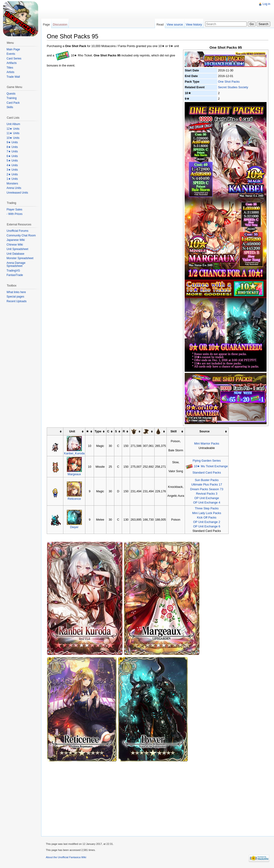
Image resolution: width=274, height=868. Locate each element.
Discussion (60, 24)
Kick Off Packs (207, 517)
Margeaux (74, 474)
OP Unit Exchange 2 (207, 522)
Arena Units (14, 188)
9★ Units (12, 142)
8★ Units (12, 147)
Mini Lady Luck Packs (207, 513)
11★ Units (13, 133)
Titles (10, 68)
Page (46, 24)
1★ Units (12, 179)
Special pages (15, 297)
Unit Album (13, 124)
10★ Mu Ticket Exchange (211, 466)
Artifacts (12, 63)
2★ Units (12, 174)
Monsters (12, 184)
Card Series (14, 59)
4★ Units (12, 165)
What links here (16, 292)
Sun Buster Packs (207, 480)
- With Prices (14, 214)
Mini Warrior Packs (207, 443)
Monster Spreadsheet (20, 258)
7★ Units (12, 151)
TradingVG (13, 271)
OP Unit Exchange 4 (207, 502)
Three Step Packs (207, 508)
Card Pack (13, 103)
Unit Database (15, 254)
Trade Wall (13, 77)
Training (12, 98)
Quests (11, 94)
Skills (10, 107)
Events (11, 54)
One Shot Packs (229, 82)
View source (175, 24)
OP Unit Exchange (207, 498)
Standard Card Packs (207, 473)
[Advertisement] (126, 11)
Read (160, 24)
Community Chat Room (21, 235)
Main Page (13, 49)
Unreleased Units (17, 193)
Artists (10, 72)
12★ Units (13, 129)
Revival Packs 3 (207, 494)
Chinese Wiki (15, 245)
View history (194, 24)
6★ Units (12, 156)
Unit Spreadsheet (17, 249)
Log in (266, 4)
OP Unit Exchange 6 (207, 526)
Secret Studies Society (233, 87)
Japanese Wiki (16, 240)
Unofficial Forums (17, 231)
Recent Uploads (16, 301)
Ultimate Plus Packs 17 (207, 484)
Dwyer (74, 527)
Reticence (74, 499)
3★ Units (12, 170)
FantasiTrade (15, 275)
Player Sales (14, 210)
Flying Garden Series (207, 461)
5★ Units (12, 161)
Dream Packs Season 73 (207, 489)
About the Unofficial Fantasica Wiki (66, 857)
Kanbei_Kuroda (74, 453)
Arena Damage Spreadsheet (16, 265)
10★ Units (13, 138)
